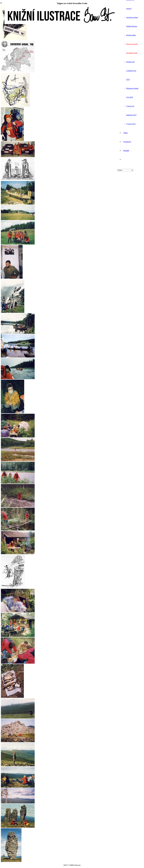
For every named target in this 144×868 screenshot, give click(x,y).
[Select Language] (125, 170)
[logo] (61, 23)
